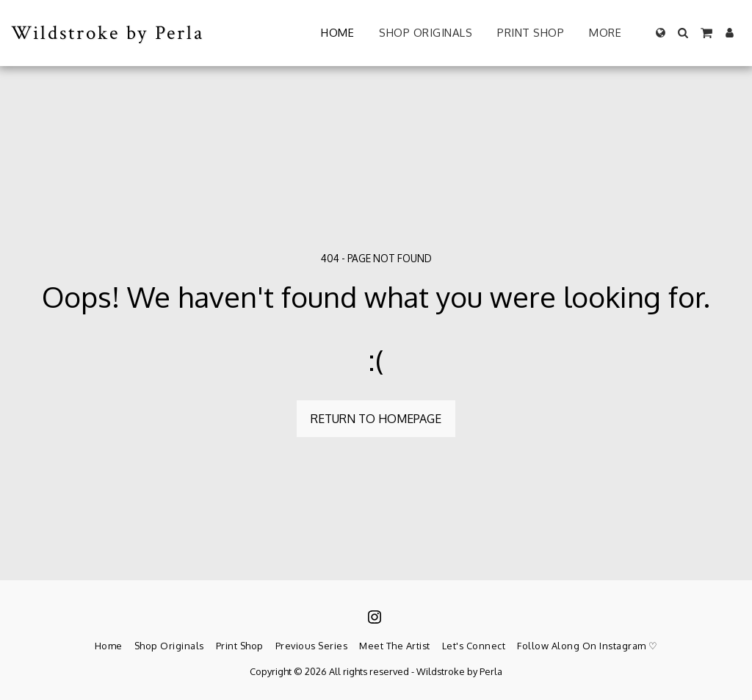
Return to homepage (376, 419)
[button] (683, 33)
